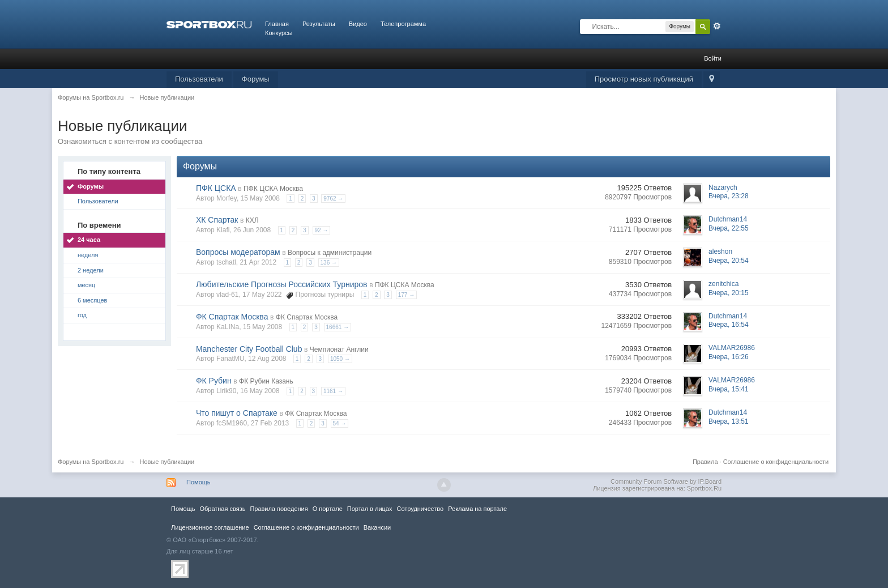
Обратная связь (222, 509)
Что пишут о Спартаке (237, 413)
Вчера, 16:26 (729, 357)
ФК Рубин (214, 381)
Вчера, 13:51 (729, 421)
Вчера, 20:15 (729, 293)
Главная (277, 24)
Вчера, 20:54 (729, 261)
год (82, 315)
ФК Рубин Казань (266, 381)
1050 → (340, 359)
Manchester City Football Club (249, 349)
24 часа (89, 240)
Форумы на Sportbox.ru (91, 462)
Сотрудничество (420, 509)
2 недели (91, 270)
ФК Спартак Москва (232, 317)
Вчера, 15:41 (729, 389)
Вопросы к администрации (330, 253)
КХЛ (252, 220)
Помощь (198, 482)
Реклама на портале (477, 509)
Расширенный (717, 26)
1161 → (333, 391)
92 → (322, 230)
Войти (713, 58)
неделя (88, 255)
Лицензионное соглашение (210, 527)
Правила (705, 462)
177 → (406, 295)
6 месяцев (92, 300)
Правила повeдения (279, 509)
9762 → (333, 199)
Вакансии (377, 527)
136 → (329, 263)
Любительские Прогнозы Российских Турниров (282, 284)
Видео (358, 24)
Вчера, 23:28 (729, 196)
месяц (86, 285)
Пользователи (199, 79)
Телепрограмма (403, 24)
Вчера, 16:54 (729, 325)
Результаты (319, 24)
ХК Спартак (217, 220)
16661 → (338, 327)
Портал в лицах (370, 509)
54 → (340, 423)
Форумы (256, 79)
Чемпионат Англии (339, 350)
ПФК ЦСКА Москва (273, 189)
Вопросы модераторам (238, 252)
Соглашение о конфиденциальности (776, 462)
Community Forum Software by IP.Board (666, 482)
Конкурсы (279, 33)
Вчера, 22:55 (729, 228)
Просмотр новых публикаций (644, 79)
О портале (328, 509)
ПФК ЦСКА (216, 188)
